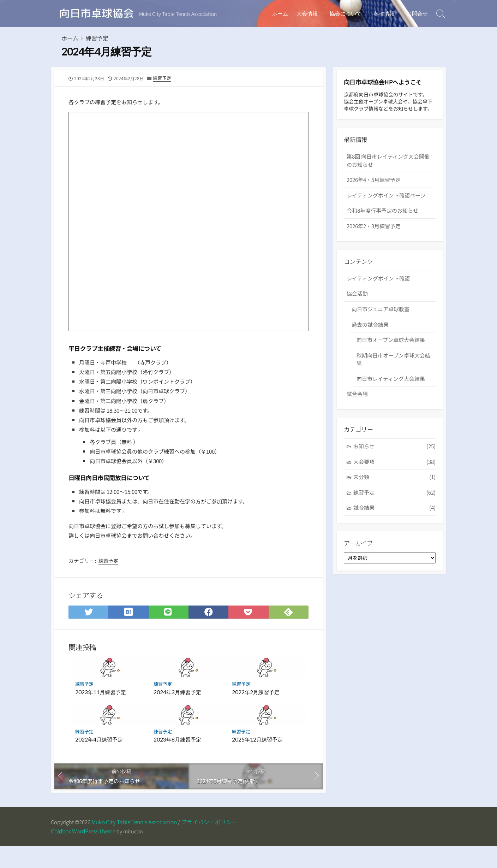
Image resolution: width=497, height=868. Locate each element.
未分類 (394, 490)
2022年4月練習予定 (99, 760)
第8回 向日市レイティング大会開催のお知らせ (388, 172)
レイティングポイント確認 (378, 290)
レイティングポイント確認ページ (386, 206)
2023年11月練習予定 (101, 713)
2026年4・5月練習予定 (374, 191)
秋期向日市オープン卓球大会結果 (394, 371)
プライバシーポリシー (211, 844)
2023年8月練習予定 (177, 760)
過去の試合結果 (370, 336)
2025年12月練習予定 (257, 760)
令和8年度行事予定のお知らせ (382, 222)
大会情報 (310, 13)
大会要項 (394, 475)
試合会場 (357, 406)
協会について (348, 13)
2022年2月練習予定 (256, 713)
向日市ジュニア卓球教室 (381, 321)
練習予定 (97, 39)
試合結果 (394, 521)
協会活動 (357, 305)
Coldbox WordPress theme (83, 853)
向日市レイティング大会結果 (391, 391)
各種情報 (385, 13)
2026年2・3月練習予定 (374, 237)
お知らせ (394, 459)
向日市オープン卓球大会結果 (391, 352)
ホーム (283, 13)
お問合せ (417, 13)
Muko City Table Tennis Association (136, 844)
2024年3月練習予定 (177, 713)
